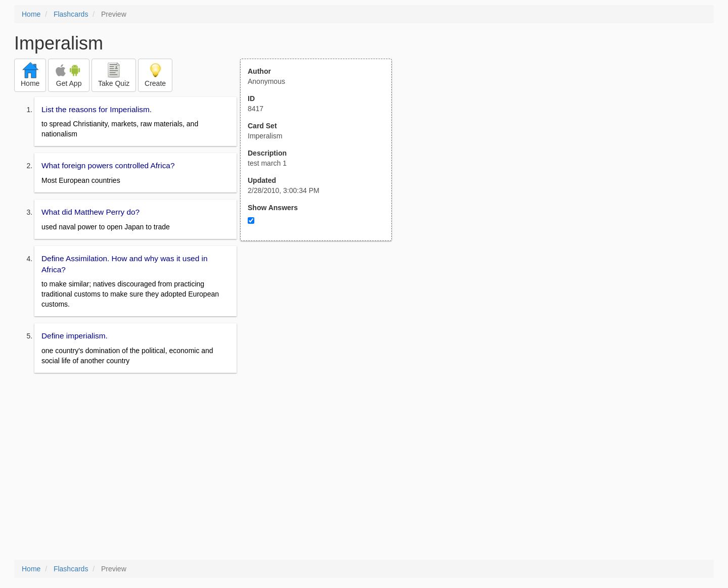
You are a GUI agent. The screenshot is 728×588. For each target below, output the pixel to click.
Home (31, 14)
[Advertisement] (322, 340)
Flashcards (71, 14)
